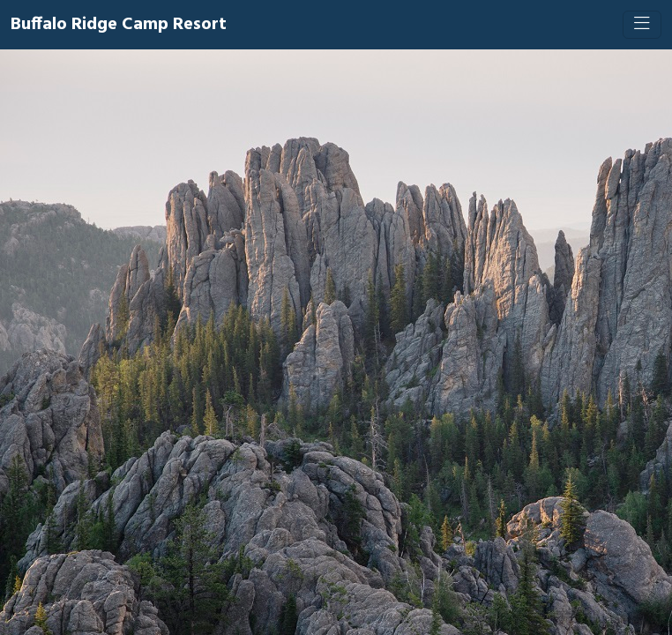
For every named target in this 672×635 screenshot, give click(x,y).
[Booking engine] (336, 342)
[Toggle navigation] (642, 25)
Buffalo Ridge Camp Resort (119, 25)
